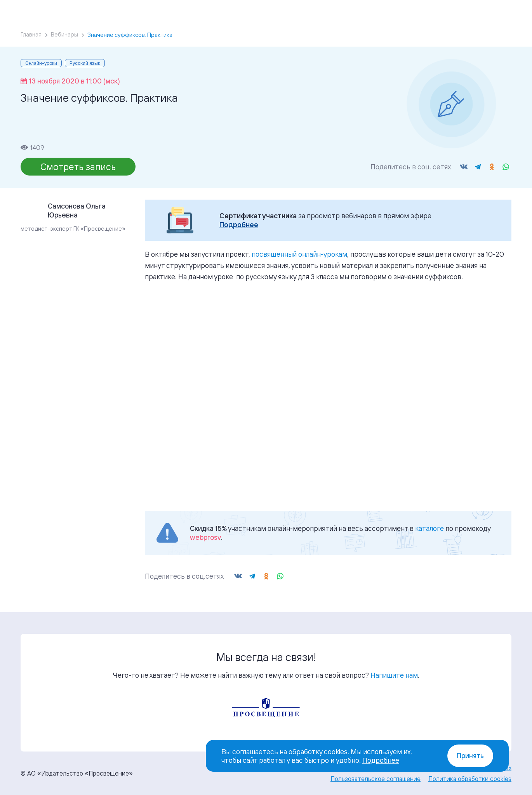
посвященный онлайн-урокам (299, 254)
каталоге (429, 528)
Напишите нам (394, 675)
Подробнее (239, 225)
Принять (470, 756)
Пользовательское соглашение (376, 779)
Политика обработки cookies (470, 779)
